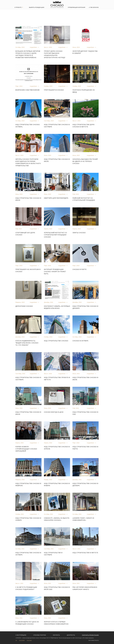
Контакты (56, 635)
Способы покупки (40, 635)
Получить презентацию (90, 635)
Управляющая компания (76, 7)
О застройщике (21, 635)
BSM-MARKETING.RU (94, 640)
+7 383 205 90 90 (94, 7)
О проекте (18, 7)
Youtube (29, 640)
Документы (71, 635)
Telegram (22, 640)
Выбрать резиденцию (37, 7)
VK (16, 640)
